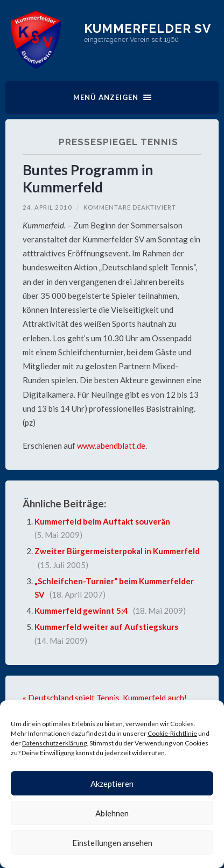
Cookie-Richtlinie (172, 733)
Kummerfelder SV (148, 28)
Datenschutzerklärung (54, 743)
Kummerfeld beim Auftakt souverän (102, 521)
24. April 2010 (47, 207)
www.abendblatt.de (111, 446)
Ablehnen (112, 813)
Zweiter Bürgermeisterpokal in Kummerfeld (117, 551)
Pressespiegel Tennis (118, 142)
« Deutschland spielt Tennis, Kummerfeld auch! (105, 698)
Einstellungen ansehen (112, 843)
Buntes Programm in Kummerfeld (88, 178)
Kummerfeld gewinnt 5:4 (81, 611)
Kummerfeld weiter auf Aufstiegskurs (106, 627)
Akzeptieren (112, 784)
